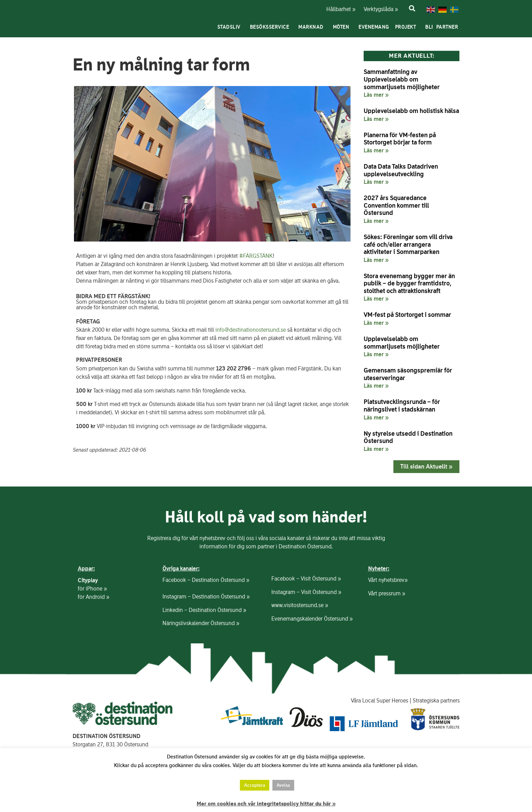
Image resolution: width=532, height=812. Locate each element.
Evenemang (374, 27)
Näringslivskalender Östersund (199, 623)
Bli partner (443, 27)
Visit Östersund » (321, 578)
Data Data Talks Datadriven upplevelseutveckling (401, 170)
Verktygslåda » (377, 9)
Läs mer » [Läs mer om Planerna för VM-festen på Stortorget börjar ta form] (376, 150)
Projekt (407, 27)
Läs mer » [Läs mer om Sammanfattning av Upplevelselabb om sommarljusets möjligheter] (376, 95)
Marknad (313, 27)
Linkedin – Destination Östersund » (204, 610)
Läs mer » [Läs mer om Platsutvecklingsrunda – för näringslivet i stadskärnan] (376, 417)
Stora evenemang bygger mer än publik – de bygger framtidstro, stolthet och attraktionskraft (409, 283)
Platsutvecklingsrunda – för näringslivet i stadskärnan (402, 405)
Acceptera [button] (255, 785)
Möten (343, 27)
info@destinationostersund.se (251, 330)
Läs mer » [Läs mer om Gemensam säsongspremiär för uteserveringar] (376, 386)
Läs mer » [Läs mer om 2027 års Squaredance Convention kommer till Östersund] (376, 221)
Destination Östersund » (221, 580)
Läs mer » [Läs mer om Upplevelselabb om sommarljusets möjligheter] (376, 354)
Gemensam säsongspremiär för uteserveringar (408, 374)
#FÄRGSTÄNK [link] (256, 256)
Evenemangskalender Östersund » (312, 618)
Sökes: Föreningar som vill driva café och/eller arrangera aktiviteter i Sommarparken (408, 244)
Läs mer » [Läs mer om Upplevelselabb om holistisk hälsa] (376, 119)
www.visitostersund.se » (300, 605)
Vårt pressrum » (387, 593)
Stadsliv (231, 27)
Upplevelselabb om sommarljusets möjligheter (402, 343)
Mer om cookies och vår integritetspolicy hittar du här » (266, 804)
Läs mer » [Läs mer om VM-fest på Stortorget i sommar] (376, 323)
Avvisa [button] (283, 785)
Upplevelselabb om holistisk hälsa (411, 111)
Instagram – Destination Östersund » (206, 596)
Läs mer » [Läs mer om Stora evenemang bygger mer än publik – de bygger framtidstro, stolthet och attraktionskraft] (376, 299)
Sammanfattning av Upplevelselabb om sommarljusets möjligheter (402, 79)
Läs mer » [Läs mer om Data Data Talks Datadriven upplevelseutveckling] (376, 182)
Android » (97, 597)
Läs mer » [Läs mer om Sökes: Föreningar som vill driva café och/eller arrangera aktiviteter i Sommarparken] (376, 260)
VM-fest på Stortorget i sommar (407, 315)
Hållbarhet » (340, 9)
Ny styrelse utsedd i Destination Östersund (408, 437)
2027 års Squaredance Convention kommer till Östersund (396, 205)
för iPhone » (92, 588)
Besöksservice (271, 27)
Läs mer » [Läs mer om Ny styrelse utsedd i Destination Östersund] (376, 449)
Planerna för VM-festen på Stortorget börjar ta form (400, 139)
